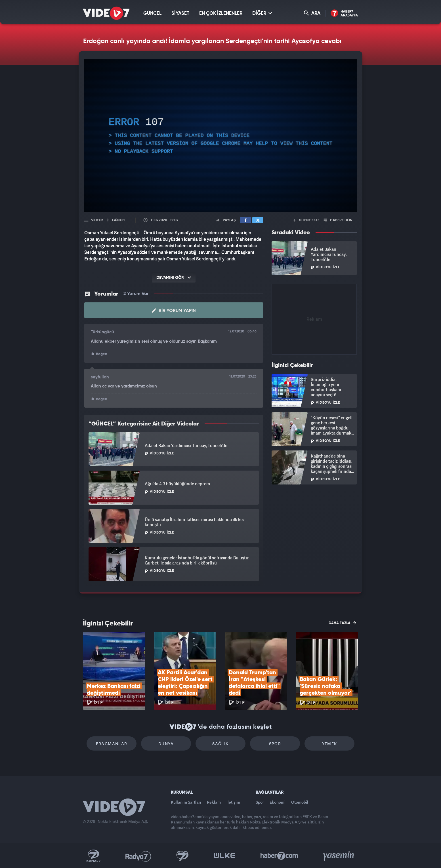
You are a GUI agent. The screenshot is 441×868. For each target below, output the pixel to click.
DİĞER (262, 13)
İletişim (233, 802)
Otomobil (300, 802)
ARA (312, 13)
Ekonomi (278, 802)
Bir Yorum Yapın (174, 311)
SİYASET (180, 13)
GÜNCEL (152, 13)
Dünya (166, 744)
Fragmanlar (112, 744)
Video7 (97, 220)
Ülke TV (225, 856)
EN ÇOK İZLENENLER (221, 13)
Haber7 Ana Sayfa (344, 13)
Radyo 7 (138, 856)
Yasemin (339, 856)
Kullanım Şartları (186, 802)
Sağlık (220, 744)
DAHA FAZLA (342, 623)
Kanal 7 (93, 856)
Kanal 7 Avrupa (182, 856)
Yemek (330, 744)
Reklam (214, 802)
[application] (220, 135)
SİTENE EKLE (306, 220)
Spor (275, 744)
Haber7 (279, 856)
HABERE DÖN (338, 220)
